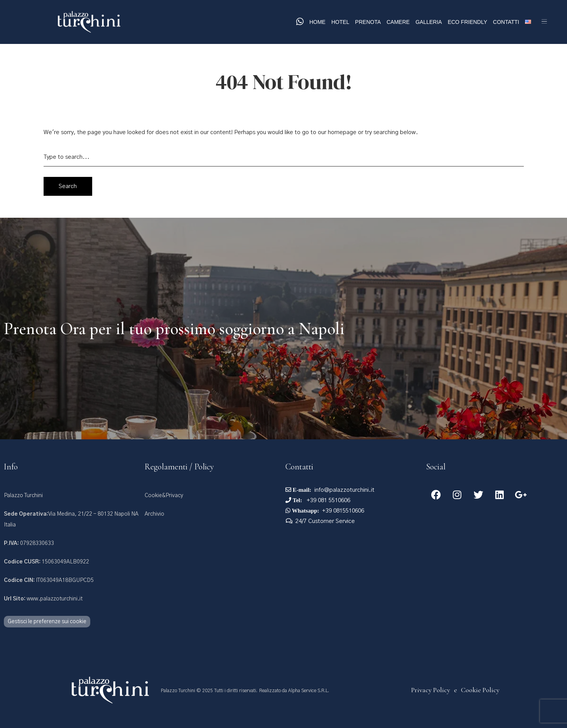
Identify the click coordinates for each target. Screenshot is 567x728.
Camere (398, 22)
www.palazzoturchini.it (43, 599)
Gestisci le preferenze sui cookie (47, 622)
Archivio (154, 514)
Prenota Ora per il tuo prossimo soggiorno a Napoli (174, 329)
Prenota (368, 22)
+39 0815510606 (343, 511)
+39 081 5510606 (328, 500)
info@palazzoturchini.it (344, 490)
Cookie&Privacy (164, 496)
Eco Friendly (467, 22)
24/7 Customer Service (325, 521)
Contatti (506, 22)
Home (317, 22)
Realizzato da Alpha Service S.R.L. (294, 691)
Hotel (340, 22)
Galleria (429, 22)
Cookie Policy (480, 690)
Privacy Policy (431, 690)
